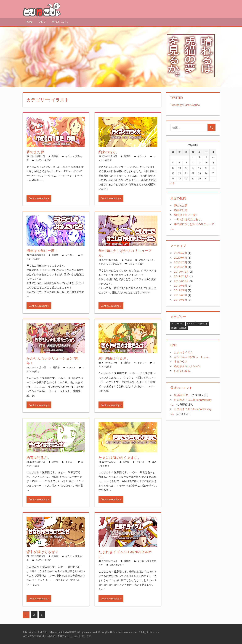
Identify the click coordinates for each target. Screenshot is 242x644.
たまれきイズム (183, 352)
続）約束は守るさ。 (114, 358)
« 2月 (172, 183)
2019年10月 (181, 281)
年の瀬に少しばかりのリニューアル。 (125, 253)
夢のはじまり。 (61, 22)
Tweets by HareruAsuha (185, 105)
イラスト (70, 156)
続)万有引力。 (182, 395)
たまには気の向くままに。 (120, 458)
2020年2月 (181, 262)
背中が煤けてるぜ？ (42, 552)
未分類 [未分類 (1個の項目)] (174, 328)
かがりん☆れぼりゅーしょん (191, 357)
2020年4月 (181, 258)
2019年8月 (181, 290)
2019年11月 (181, 276)
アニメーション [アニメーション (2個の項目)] (178, 324)
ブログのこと (115, 264)
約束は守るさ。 (39, 458)
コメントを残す (43, 160)
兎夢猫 (55, 156)
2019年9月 (181, 286)
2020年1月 (181, 267)
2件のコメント (117, 565)
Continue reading (38, 198)
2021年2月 (181, 253)
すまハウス (181, 361)
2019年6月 (181, 300)
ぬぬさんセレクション (187, 366)
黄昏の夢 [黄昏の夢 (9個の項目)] (183, 328)
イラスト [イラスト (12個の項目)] (190, 324)
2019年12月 (181, 272)
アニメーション (146, 260)
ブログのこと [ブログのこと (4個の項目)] (202, 324)
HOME (29, 22)
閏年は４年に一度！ (42, 251)
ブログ (42, 22)
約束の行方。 (109, 152)
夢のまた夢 (35, 152)
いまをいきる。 (183, 371)
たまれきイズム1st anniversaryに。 (125, 554)
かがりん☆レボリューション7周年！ (52, 361)
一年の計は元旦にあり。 (189, 219)
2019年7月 (181, 295)
